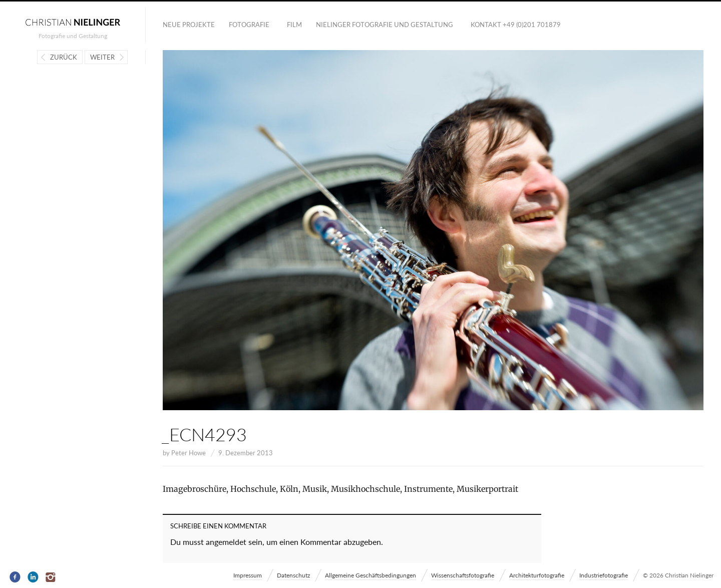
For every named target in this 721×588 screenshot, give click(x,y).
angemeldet (226, 542)
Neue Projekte (189, 25)
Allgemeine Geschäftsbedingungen (371, 575)
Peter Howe (189, 453)
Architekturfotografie (537, 575)
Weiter (102, 57)
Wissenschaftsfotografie (463, 575)
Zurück (64, 57)
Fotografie (249, 25)
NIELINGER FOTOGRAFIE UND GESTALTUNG (385, 25)
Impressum (248, 575)
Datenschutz (293, 575)
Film (294, 25)
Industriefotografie (604, 575)
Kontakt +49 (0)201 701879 (516, 25)
